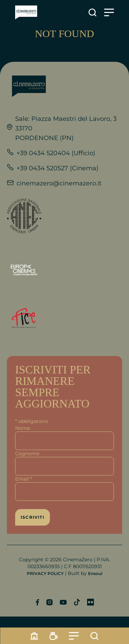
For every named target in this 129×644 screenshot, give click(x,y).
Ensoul (95, 573)
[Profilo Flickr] (90, 602)
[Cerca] (95, 636)
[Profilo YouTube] (63, 602)
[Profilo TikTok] (77, 602)
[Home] (34, 636)
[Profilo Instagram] (49, 602)
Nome (23, 428)
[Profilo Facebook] (37, 602)
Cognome (27, 453)
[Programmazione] (54, 636)
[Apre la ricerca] (93, 13)
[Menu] (74, 636)
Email (24, 479)
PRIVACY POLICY (45, 573)
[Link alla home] (26, 13)
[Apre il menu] (109, 13)
